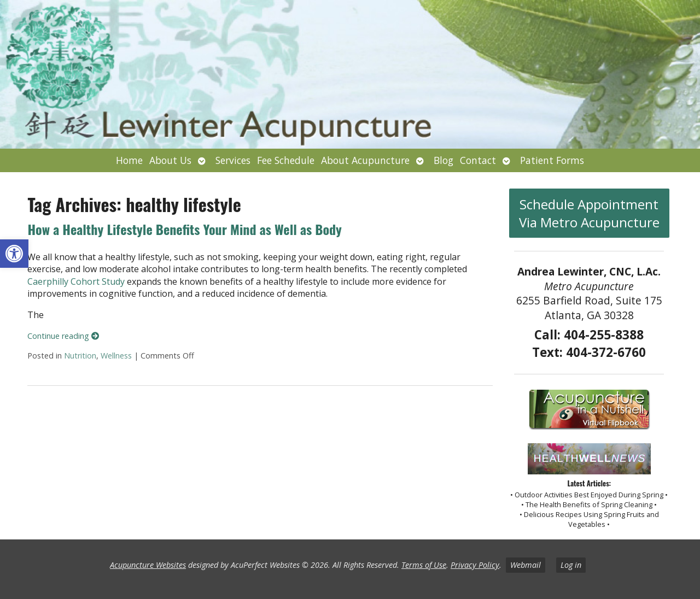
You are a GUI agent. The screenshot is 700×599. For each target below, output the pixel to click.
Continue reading (63, 336)
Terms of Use (424, 565)
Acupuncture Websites (148, 565)
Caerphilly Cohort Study (76, 281)
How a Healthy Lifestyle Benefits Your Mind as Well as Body (184, 229)
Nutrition (80, 356)
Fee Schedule (286, 160)
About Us (170, 160)
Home (129, 160)
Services (233, 160)
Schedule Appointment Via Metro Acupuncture (589, 213)
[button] (14, 254)
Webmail (526, 565)
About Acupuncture (365, 160)
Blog (444, 160)
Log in (571, 565)
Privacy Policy (475, 565)
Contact (478, 160)
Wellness (116, 356)
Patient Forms (552, 160)
